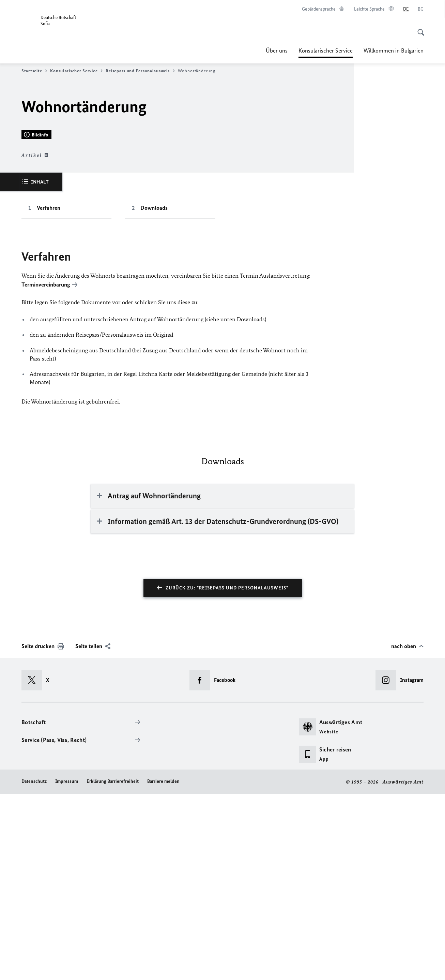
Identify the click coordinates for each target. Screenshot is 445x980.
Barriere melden (163, 967)
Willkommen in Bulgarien (394, 50)
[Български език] (421, 9)
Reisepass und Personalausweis (140, 71)
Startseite (34, 71)
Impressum (67, 967)
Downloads (154, 394)
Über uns (277, 50)
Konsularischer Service (326, 50)
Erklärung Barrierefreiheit (113, 967)
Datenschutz (34, 967)
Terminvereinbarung (46, 471)
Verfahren (49, 394)
